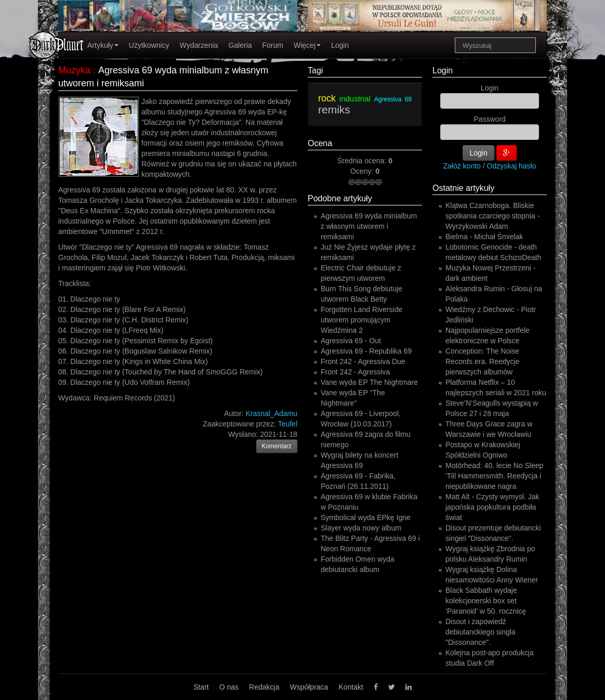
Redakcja (264, 687)
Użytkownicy (149, 45)
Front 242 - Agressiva (355, 372)
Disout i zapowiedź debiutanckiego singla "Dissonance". (481, 632)
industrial (355, 99)
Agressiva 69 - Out (351, 341)
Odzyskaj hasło (512, 166)
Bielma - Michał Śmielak (484, 237)
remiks (334, 109)
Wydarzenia (199, 45)
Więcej (307, 45)
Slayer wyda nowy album (361, 528)
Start (201, 687)
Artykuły (103, 45)
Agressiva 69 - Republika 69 (366, 351)
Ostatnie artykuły (463, 188)
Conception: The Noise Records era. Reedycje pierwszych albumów (482, 361)
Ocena (320, 143)
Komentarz (277, 446)
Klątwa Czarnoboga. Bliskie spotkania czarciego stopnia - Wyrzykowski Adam (492, 216)
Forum (273, 45)
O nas (229, 687)
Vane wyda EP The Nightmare (369, 382)
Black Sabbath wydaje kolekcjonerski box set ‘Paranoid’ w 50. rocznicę (486, 601)
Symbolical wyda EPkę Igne (366, 517)
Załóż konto (462, 166)
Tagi (315, 70)
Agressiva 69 (393, 99)
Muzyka (74, 70)
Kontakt (351, 687)
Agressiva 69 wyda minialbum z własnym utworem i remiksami (369, 226)
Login (340, 45)
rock (327, 98)
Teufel (288, 424)
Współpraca (309, 687)
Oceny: (363, 171)
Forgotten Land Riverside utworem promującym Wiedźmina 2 (361, 320)
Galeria (240, 45)
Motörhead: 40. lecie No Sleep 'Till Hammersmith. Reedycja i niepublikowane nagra (494, 476)
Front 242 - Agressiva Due (363, 361)
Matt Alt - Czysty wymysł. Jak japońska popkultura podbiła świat (492, 507)
